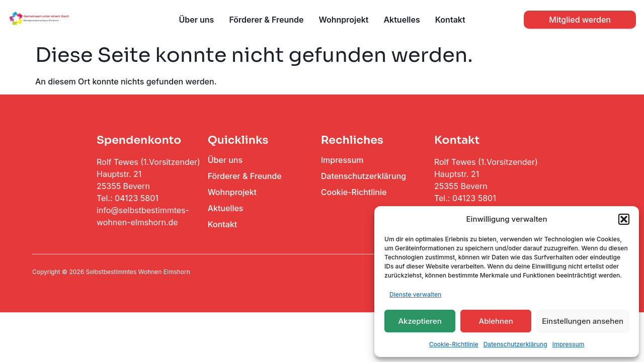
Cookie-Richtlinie (454, 344)
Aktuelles (401, 20)
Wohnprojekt (343, 20)
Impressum (569, 344)
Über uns (196, 20)
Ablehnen (496, 321)
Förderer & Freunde (266, 20)
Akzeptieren (420, 321)
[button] (624, 219)
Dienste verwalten (415, 294)
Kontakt (450, 20)
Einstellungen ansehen (583, 321)
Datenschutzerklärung (515, 344)
